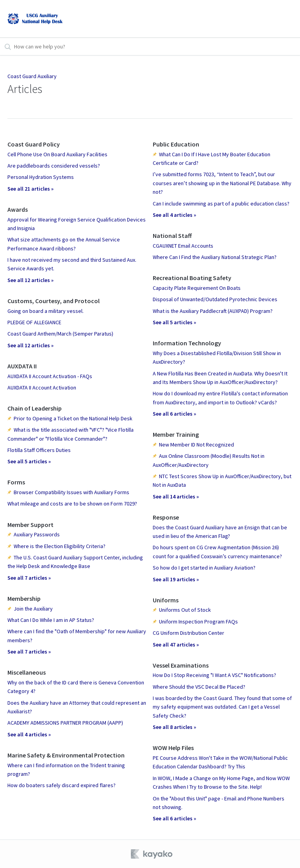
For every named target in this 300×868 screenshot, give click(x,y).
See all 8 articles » (174, 727)
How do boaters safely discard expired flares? (62, 785)
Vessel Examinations (181, 665)
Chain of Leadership (35, 408)
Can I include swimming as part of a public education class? (221, 204)
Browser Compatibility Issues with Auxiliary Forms (71, 492)
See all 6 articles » (174, 414)
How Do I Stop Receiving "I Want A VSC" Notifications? (214, 675)
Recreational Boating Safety (192, 278)
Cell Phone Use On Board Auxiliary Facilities (57, 154)
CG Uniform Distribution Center (188, 633)
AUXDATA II (22, 366)
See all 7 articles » (29, 578)
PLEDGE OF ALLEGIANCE (34, 322)
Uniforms (166, 600)
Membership (24, 598)
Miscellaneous (27, 672)
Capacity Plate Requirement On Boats (197, 288)
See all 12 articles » (30, 280)
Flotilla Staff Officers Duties (39, 450)
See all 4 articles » (29, 734)
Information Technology (187, 343)
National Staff (172, 236)
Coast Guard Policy (34, 144)
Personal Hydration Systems (41, 177)
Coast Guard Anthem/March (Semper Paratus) (60, 334)
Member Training (176, 434)
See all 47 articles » (176, 645)
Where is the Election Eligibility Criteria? (60, 546)
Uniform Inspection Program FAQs (198, 622)
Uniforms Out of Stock (185, 610)
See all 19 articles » (176, 579)
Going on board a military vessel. (46, 311)
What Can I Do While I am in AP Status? (51, 620)
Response (166, 517)
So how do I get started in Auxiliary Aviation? (204, 568)
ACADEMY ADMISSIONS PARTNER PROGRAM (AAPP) (65, 723)
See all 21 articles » (30, 189)
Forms (16, 482)
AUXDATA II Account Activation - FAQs (50, 376)
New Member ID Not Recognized (196, 445)
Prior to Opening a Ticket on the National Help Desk (73, 418)
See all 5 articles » (29, 461)
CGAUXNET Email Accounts (183, 246)
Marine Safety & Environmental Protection (66, 755)
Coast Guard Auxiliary (32, 76)
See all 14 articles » (176, 497)
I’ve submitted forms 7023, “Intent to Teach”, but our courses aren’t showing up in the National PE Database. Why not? (222, 183)
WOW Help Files (173, 748)
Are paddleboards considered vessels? (54, 166)
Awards (18, 209)
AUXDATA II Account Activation (42, 388)
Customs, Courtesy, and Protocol (54, 301)
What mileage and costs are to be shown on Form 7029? (72, 504)
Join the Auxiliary (33, 609)
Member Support (30, 525)
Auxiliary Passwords (37, 534)
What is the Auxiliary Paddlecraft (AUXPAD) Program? (213, 311)
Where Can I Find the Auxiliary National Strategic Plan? (215, 257)
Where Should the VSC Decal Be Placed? (199, 687)
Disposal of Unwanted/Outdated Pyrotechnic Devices (215, 299)
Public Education (176, 144)
